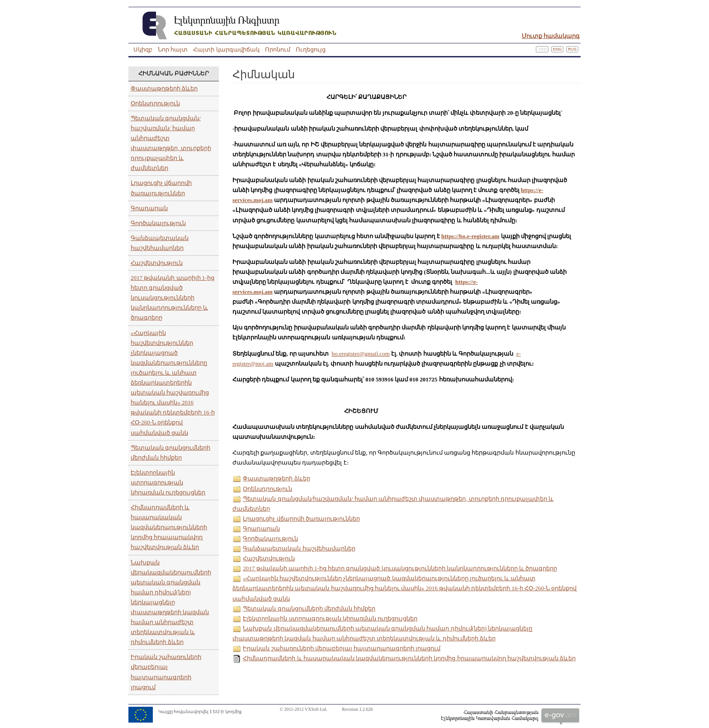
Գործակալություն (158, 223)
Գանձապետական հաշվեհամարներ (299, 548)
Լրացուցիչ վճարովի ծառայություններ (301, 519)
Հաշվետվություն (157, 263)
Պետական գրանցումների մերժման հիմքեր (309, 608)
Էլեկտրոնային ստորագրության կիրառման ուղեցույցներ (168, 482)
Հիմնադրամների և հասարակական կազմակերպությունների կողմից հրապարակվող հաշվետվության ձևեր (169, 527)
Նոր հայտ (173, 49)
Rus (572, 49)
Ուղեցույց (311, 49)
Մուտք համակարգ (551, 36)
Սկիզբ (143, 49)
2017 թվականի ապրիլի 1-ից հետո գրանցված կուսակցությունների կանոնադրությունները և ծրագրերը (173, 298)
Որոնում (278, 49)
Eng (558, 49)
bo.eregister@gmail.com (361, 354)
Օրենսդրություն (155, 103)
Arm (542, 49)
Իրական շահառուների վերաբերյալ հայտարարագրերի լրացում (342, 648)
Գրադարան (149, 208)
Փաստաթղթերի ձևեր (164, 88)
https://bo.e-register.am (470, 236)
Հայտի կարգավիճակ (226, 49)
